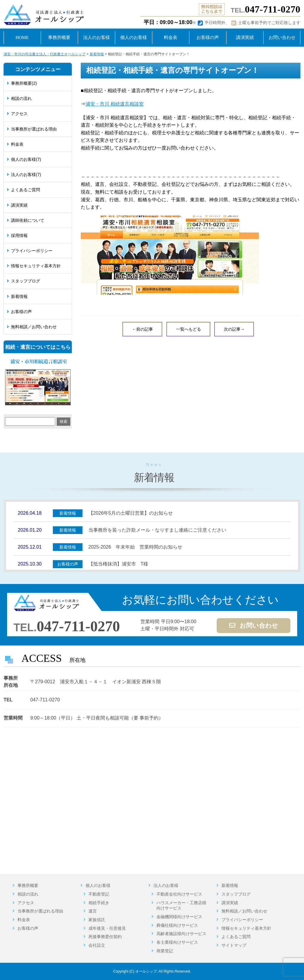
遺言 (93, 911)
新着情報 (19, 296)
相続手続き (99, 903)
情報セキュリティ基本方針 (36, 266)
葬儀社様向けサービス (177, 925)
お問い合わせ (254, 626)
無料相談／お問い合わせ (34, 327)
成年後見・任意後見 (107, 928)
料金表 (17, 144)
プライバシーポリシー (32, 251)
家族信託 (97, 920)
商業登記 (165, 951)
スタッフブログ (26, 281)
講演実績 (19, 205)
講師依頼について (28, 220)
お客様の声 (21, 312)
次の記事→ (234, 329)
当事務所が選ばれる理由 (34, 129)
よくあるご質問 (26, 190)
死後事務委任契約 (105, 937)
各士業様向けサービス (177, 942)
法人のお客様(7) (26, 175)
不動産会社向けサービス (179, 894)
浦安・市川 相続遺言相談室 (115, 104)
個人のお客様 (98, 885)
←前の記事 (142, 329)
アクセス (19, 114)
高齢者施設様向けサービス (181, 934)
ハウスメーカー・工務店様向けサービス (181, 906)
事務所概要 (28, 885)
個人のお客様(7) (26, 159)
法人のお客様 (166, 885)
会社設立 (97, 945)
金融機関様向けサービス (179, 917)
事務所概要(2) (24, 83)
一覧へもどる (189, 329)
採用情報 (19, 235)
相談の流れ (21, 98)
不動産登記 (99, 894)
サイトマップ (234, 945)
